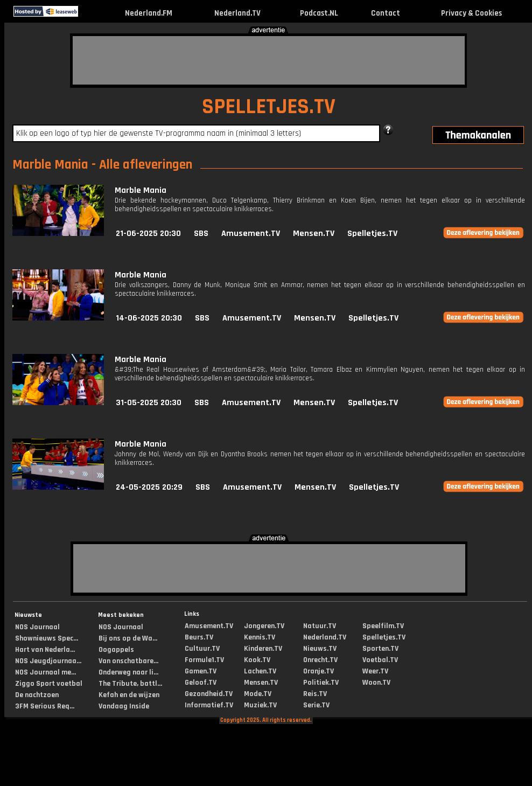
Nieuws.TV (320, 649)
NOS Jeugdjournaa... (48, 661)
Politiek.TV (321, 683)
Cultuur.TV (202, 649)
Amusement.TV (251, 234)
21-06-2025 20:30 (148, 234)
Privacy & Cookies (471, 13)
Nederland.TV (237, 13)
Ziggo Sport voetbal (49, 684)
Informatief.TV (209, 705)
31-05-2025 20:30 (149, 403)
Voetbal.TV (380, 660)
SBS (201, 234)
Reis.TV (315, 694)
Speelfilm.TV (383, 626)
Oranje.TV (318, 671)
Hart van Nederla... (45, 650)
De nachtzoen (37, 695)
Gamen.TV (201, 671)
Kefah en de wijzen (129, 695)
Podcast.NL (319, 13)
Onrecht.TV (320, 660)
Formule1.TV (204, 660)
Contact (386, 13)
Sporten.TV (380, 649)
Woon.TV (376, 683)
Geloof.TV (201, 683)
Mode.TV (258, 694)
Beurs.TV (199, 637)
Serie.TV (316, 705)
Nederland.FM (149, 13)
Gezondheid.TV (209, 694)
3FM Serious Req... (45, 706)
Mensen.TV (314, 234)
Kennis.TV (260, 637)
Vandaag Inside (124, 706)
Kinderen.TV (263, 649)
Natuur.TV (320, 626)
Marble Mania (141, 190)
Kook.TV (257, 660)
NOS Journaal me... (45, 672)
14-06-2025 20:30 (149, 318)
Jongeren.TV (264, 626)
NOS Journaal (37, 627)
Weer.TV (375, 671)
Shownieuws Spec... (47, 638)
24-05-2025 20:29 (149, 487)
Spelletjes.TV (372, 234)
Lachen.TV (260, 671)
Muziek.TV (260, 705)
